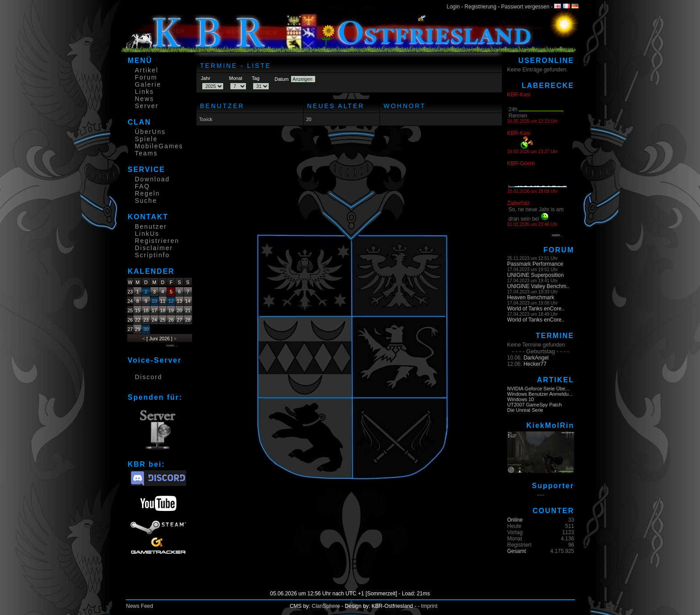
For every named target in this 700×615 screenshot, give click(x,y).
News (144, 99)
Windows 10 (521, 399)
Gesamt (517, 551)
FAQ (142, 186)
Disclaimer (154, 248)
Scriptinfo (152, 255)
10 (154, 301)
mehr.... (172, 345)
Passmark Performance (535, 264)
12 (171, 301)
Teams (146, 153)
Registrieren (157, 241)
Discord (148, 377)
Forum (146, 77)
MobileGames (159, 146)
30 (146, 329)
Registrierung (481, 7)
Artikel (147, 70)
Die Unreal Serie (525, 410)
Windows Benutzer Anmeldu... (540, 394)
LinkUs (147, 234)
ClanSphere (326, 606)
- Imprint (428, 606)
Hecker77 (535, 364)
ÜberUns (150, 132)
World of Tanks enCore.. (536, 309)
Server (147, 106)
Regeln (147, 193)
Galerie (148, 84)
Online (515, 520)
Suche (146, 201)
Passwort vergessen (525, 7)
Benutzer (151, 226)
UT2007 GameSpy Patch (534, 405)
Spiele (146, 139)
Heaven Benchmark (531, 297)
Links (144, 92)
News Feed (140, 606)
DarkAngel (536, 358)
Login (453, 7)
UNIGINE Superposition (535, 275)
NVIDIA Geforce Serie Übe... (538, 389)
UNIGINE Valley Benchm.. (538, 286)
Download (152, 179)
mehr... (557, 235)
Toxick (206, 119)
